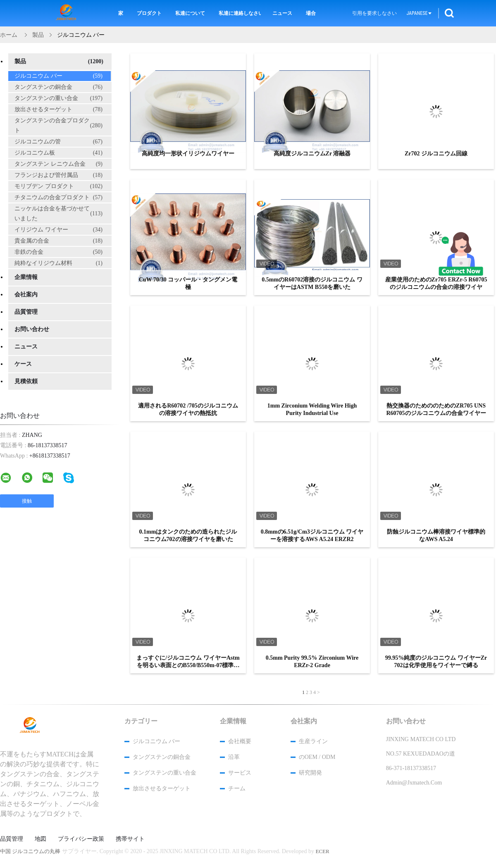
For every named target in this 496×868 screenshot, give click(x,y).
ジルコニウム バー (58, 76)
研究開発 (310, 773)
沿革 (234, 757)
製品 (59, 62)
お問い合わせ (32, 329)
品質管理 (26, 312)
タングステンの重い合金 (58, 98)
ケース (23, 364)
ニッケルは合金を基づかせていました (58, 213)
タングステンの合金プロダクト (58, 125)
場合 (311, 13)
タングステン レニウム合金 (58, 164)
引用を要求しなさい (374, 13)
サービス (240, 773)
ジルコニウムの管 (58, 142)
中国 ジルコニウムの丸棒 (30, 851)
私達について (190, 13)
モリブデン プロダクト (58, 186)
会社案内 (26, 294)
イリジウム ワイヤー (58, 230)
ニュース (282, 13)
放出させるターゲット (58, 110)
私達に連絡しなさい (240, 13)
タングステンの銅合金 (58, 87)
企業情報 (26, 277)
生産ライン (313, 741)
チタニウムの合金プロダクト (58, 198)
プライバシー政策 (81, 839)
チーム (237, 788)
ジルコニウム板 (58, 153)
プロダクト (149, 13)
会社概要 (240, 741)
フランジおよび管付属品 (58, 175)
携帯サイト (130, 839)
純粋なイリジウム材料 (58, 263)
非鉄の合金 (58, 252)
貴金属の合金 (58, 241)
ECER (322, 851)
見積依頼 (26, 381)
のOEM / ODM (317, 757)
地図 (41, 839)
